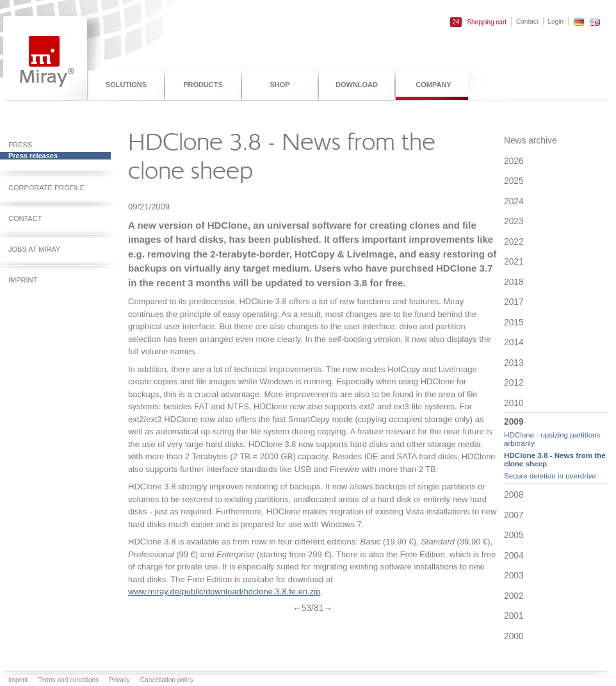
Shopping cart (478, 22)
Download (357, 85)
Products (203, 85)
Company (433, 85)
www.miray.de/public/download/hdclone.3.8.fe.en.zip (224, 592)
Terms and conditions (69, 680)
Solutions (126, 85)
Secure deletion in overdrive (550, 476)
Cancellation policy (167, 680)
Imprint (18, 680)
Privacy (119, 680)
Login (556, 21)
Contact (527, 21)
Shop (280, 85)
